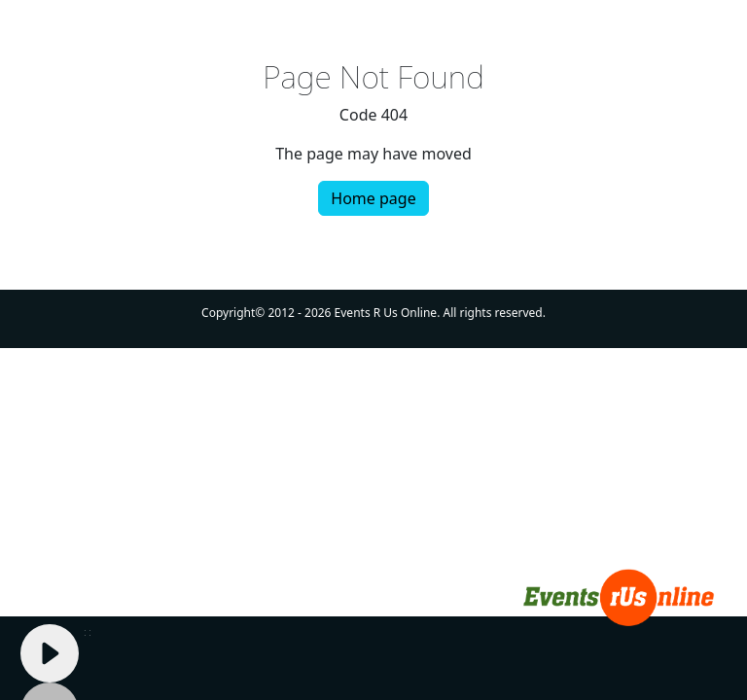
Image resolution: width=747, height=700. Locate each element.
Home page (373, 198)
